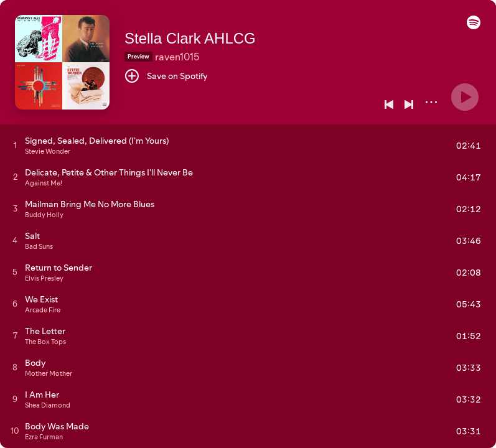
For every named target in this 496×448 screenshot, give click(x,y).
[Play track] (15, 145)
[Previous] (389, 105)
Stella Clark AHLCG (190, 38)
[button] (474, 26)
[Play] (465, 97)
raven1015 (177, 57)
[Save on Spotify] (166, 76)
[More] (431, 102)
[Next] (409, 105)
